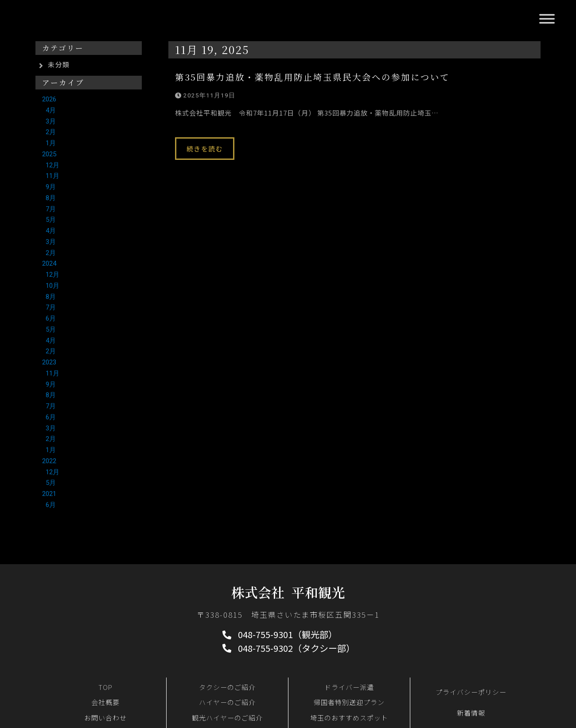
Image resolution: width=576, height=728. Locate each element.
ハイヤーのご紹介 (227, 702)
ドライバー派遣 (349, 687)
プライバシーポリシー (471, 692)
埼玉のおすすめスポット (349, 718)
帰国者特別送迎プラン (349, 702)
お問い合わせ (105, 718)
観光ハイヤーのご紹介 (227, 718)
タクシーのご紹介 (227, 687)
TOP (105, 687)
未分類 (59, 64)
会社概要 (105, 702)
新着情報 (471, 713)
